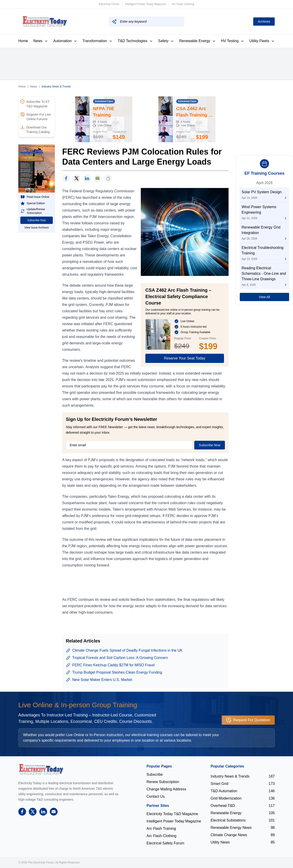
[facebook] (66, 178)
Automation (65, 41)
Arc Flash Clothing (183, 4)
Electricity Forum (109, 4)
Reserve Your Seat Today (185, 358)
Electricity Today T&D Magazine (172, 814)
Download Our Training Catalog (35, 129)
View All (265, 297)
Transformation (97, 41)
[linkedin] (87, 178)
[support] (98, 178)
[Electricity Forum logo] (41, 769)
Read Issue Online (35, 197)
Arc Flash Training (161, 829)
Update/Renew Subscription (33, 211)
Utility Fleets (262, 41)
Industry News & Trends (56, 87)
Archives (264, 22)
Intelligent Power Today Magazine (145, 4)
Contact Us (156, 796)
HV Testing (233, 41)
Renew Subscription (163, 782)
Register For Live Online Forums (36, 117)
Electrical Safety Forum (165, 843)
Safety (166, 41)
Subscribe (155, 774)
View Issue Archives (37, 228)
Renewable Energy (197, 41)
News (41, 41)
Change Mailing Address (166, 789)
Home (23, 41)
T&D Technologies (135, 41)
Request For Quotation (248, 720)
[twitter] (77, 178)
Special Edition (33, 203)
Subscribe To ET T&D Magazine (35, 104)
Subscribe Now (37, 220)
